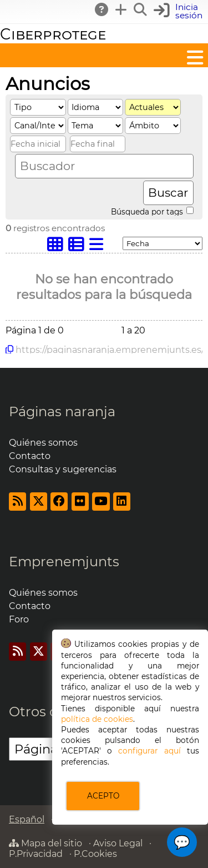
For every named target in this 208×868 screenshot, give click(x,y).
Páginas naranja (62, 411)
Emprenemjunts (64, 562)
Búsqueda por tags (152, 211)
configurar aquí (149, 751)
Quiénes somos (43, 443)
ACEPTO (103, 796)
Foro (19, 619)
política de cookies (97, 719)
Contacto (30, 456)
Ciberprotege (53, 34)
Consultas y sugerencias (63, 469)
